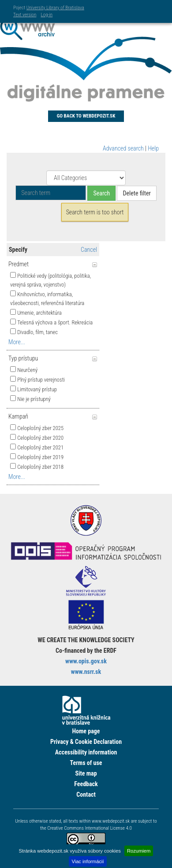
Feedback (86, 784)
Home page (86, 731)
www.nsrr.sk (86, 672)
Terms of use (86, 763)
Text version (25, 15)
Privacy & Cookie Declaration (86, 742)
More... (17, 342)
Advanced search (123, 148)
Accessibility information (86, 752)
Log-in (47, 15)
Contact (86, 794)
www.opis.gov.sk (86, 661)
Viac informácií (88, 861)
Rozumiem (139, 851)
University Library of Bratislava (55, 8)
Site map (86, 773)
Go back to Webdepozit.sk (86, 116)
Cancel (89, 250)
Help (153, 148)
